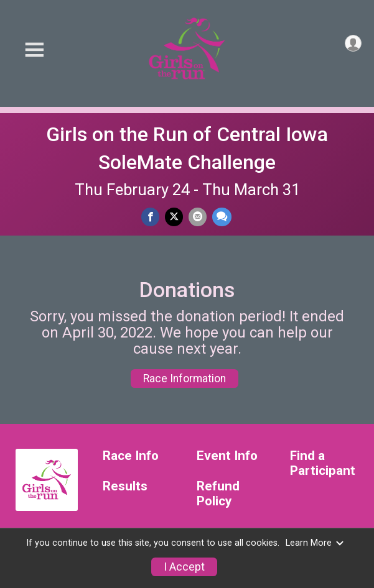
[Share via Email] (198, 217)
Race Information (185, 379)
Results (125, 486)
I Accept (184, 567)
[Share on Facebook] (150, 217)
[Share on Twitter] (174, 217)
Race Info (131, 456)
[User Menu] (353, 43)
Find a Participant (323, 463)
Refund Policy (218, 494)
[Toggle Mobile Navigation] (34, 50)
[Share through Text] (222, 217)
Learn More (315, 543)
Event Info (227, 456)
